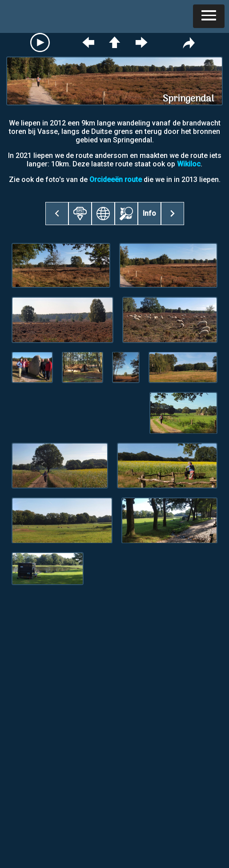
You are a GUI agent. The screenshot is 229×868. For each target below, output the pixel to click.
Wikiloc (189, 164)
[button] (209, 16)
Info (149, 213)
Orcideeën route (116, 180)
